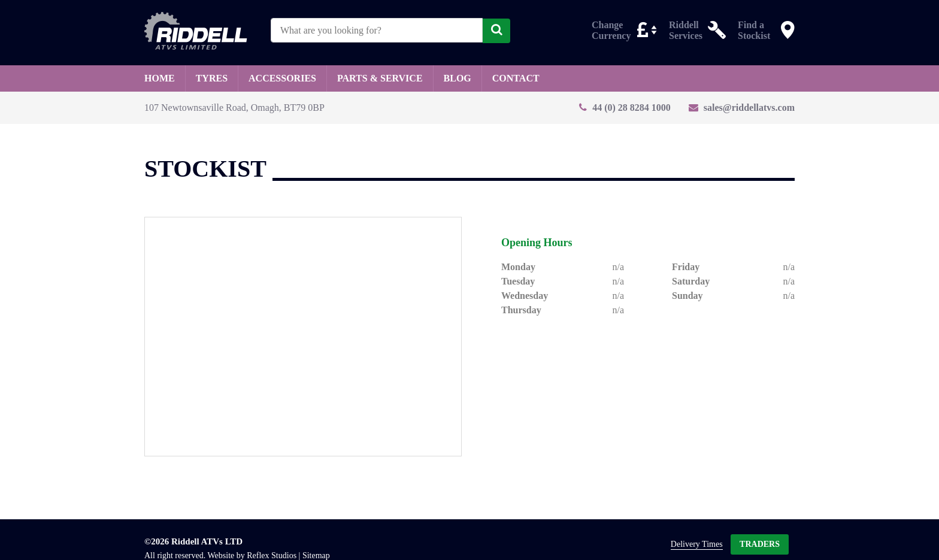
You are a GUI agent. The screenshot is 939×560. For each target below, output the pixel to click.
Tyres (212, 78)
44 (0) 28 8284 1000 (631, 108)
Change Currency (611, 30)
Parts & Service (380, 78)
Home (160, 78)
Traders (760, 544)
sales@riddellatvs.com (749, 108)
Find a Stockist (754, 30)
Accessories (282, 78)
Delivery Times (697, 544)
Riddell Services (686, 30)
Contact (516, 78)
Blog (458, 78)
